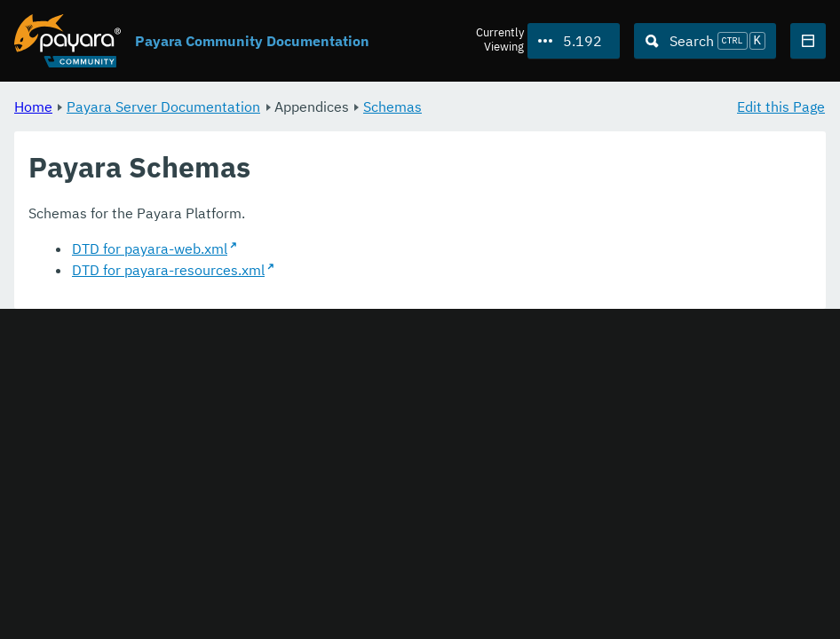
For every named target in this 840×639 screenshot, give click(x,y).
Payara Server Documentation (163, 106)
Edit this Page (781, 106)
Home (33, 106)
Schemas (392, 106)
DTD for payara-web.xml (150, 248)
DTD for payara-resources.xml (168, 270)
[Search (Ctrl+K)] (705, 41)
